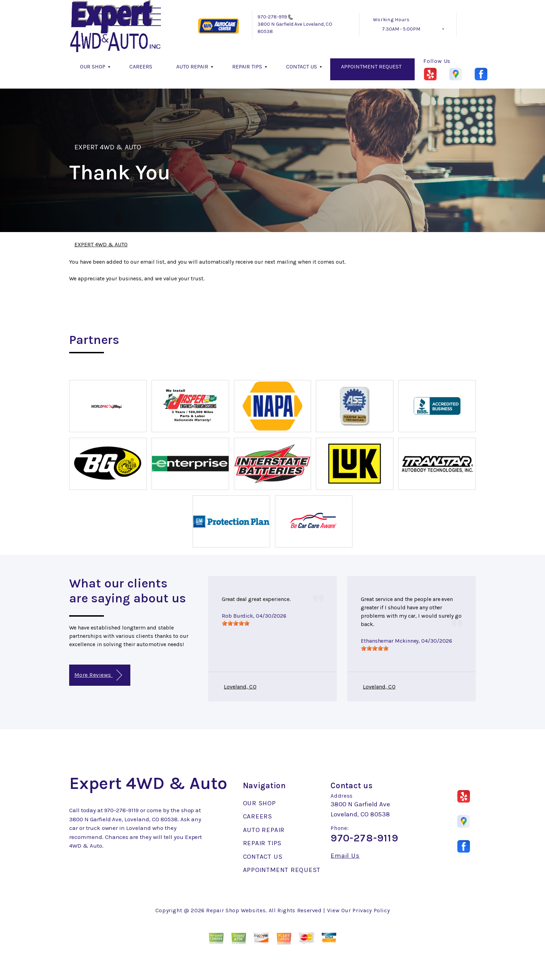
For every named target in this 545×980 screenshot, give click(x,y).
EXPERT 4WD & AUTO (108, 147)
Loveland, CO (240, 687)
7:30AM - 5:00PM (401, 29)
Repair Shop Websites (236, 910)
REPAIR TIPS (247, 67)
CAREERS (141, 67)
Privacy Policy (371, 910)
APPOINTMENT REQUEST (371, 67)
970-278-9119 (272, 17)
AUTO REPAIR (192, 67)
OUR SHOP (93, 67)
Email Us (345, 856)
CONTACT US (302, 67)
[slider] (236, 623)
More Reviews (98, 675)
